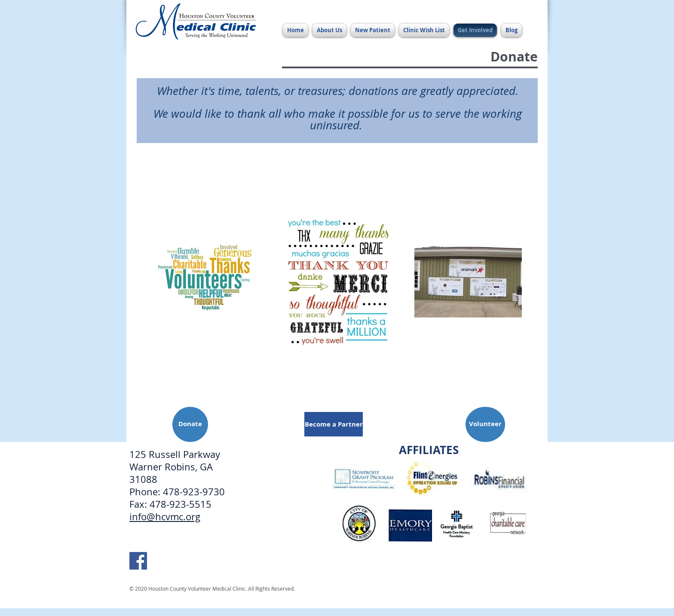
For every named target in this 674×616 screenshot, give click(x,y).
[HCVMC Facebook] (138, 561)
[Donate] (190, 424)
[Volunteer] (485, 424)
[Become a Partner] (334, 424)
